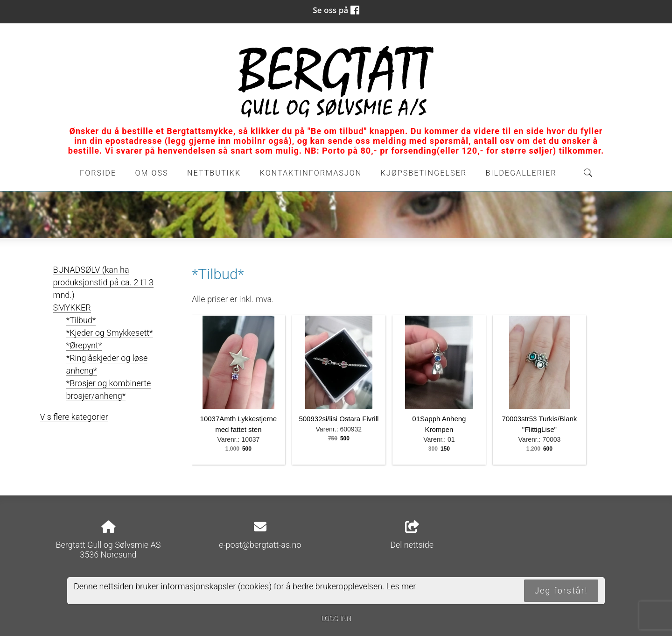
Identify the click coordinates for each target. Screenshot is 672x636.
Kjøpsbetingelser (424, 173)
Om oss (152, 173)
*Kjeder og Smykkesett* (110, 333)
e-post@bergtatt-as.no (260, 545)
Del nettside (412, 535)
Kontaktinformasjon (311, 173)
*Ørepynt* (84, 345)
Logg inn (336, 618)
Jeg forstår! (561, 590)
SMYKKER (72, 307)
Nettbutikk (214, 173)
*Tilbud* (81, 320)
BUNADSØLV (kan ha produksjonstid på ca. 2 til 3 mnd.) (103, 282)
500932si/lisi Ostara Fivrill (339, 419)
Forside (98, 173)
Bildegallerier (521, 173)
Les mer (401, 586)
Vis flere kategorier (74, 417)
